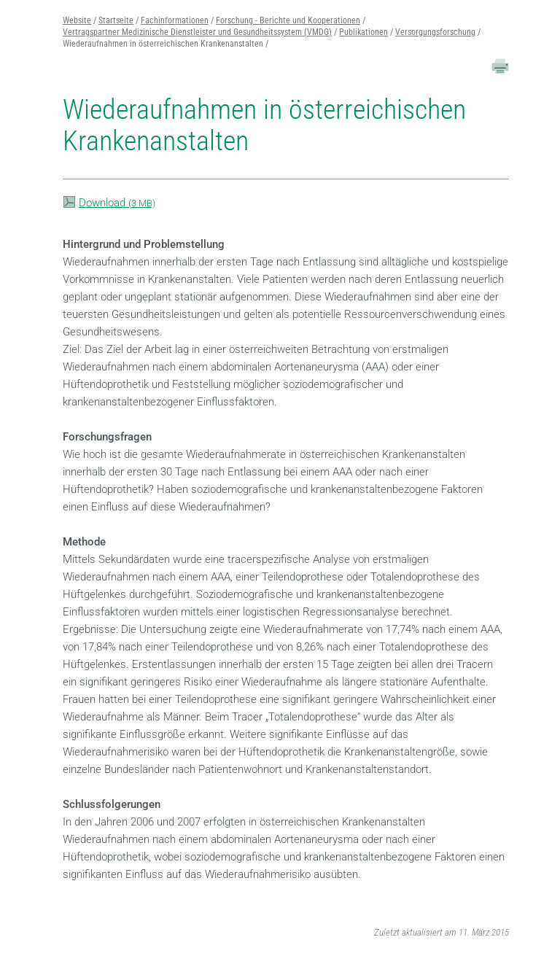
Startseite (116, 20)
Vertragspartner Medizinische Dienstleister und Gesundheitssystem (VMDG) (197, 32)
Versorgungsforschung (435, 32)
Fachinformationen (175, 20)
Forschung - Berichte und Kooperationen (288, 20)
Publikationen (363, 32)
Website (77, 20)
